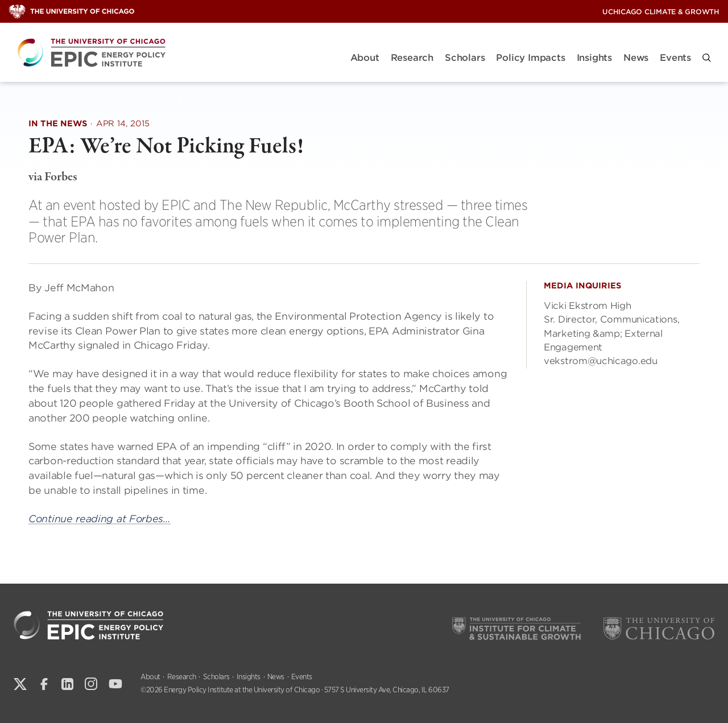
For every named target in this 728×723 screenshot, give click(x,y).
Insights (594, 58)
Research (412, 58)
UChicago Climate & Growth (661, 12)
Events (675, 58)
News (636, 58)
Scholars (465, 58)
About (365, 58)
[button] (707, 58)
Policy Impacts (530, 58)
